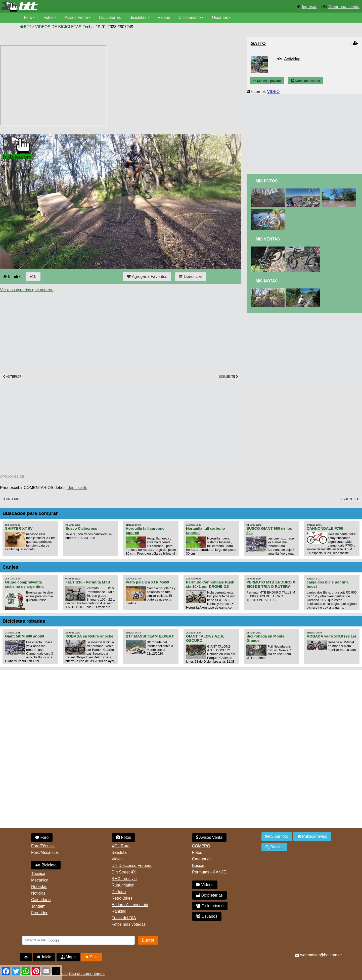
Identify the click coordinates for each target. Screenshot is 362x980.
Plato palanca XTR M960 (147, 582)
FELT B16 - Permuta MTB (88, 582)
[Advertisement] (92, 331)
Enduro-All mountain (130, 905)
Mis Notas (267, 281)
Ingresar (309, 7)
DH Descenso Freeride (132, 866)
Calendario (41, 900)
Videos (164, 17)
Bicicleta (46, 865)
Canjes (10, 567)
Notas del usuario (306, 81)
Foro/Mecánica (44, 852)
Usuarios (220, 17)
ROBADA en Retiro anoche (89, 636)
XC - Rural (121, 846)
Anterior (12, 377)
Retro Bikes (122, 898)
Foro (28, 17)
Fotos (49, 17)
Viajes (117, 859)
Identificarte (77, 488)
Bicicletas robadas (24, 621)
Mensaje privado (267, 81)
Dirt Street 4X (124, 872)
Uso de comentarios (87, 974)
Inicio (44, 957)
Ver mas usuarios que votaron (27, 290)
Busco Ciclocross (81, 528)
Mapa (68, 957)
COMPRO (201, 846)
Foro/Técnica (43, 846)
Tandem (38, 906)
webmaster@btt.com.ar (319, 955)
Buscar (198, 866)
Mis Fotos (267, 181)
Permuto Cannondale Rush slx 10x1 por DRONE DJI (210, 584)
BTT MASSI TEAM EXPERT (150, 636)
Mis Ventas (268, 239)
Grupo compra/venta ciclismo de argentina (24, 584)
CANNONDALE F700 (325, 528)
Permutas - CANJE (209, 872)
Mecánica (40, 880)
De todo (119, 892)
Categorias (202, 859)
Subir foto (277, 836)
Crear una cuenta (344, 7)
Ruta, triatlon (123, 885)
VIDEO (273, 92)
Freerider (39, 913)
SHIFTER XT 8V (19, 528)
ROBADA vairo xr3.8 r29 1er (331, 636)
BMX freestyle (124, 879)
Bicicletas (139, 17)
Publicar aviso (312, 836)
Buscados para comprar (30, 513)
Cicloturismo (190, 17)
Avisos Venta (76, 17)
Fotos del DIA (124, 918)
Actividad (292, 59)
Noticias (38, 893)
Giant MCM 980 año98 (25, 636)
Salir (91, 957)
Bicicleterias (209, 895)
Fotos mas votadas (129, 924)
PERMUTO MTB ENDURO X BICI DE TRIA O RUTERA (271, 584)
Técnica (38, 874)
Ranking (119, 911)
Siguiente (229, 377)
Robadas (39, 887)
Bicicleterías (110, 17)
